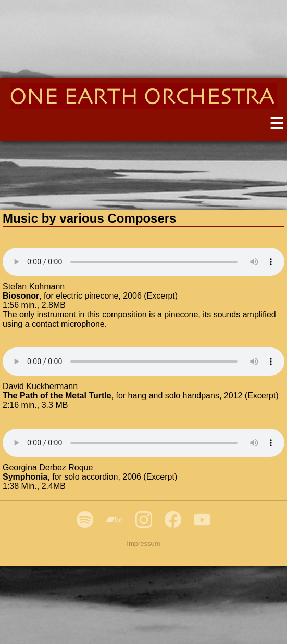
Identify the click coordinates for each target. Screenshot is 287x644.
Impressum (143, 543)
